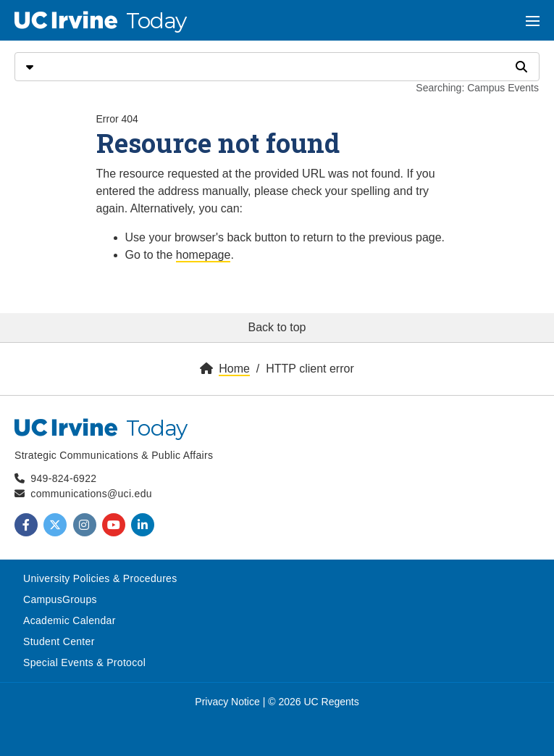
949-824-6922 (63, 478)
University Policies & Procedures (100, 578)
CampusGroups (60, 599)
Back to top (277, 327)
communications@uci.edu (91, 494)
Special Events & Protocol (84, 662)
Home (234, 369)
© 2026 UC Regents (314, 702)
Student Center (59, 641)
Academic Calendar (70, 620)
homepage (203, 255)
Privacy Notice (227, 702)
